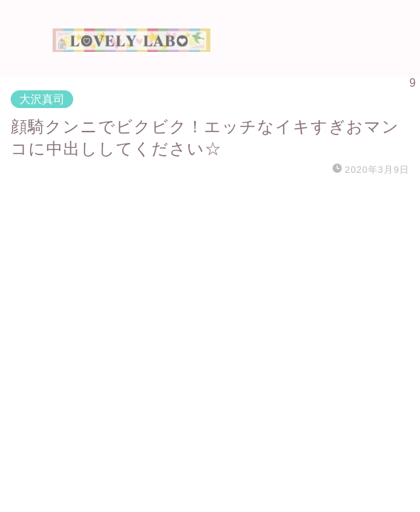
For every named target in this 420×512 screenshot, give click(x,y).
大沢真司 (42, 99)
